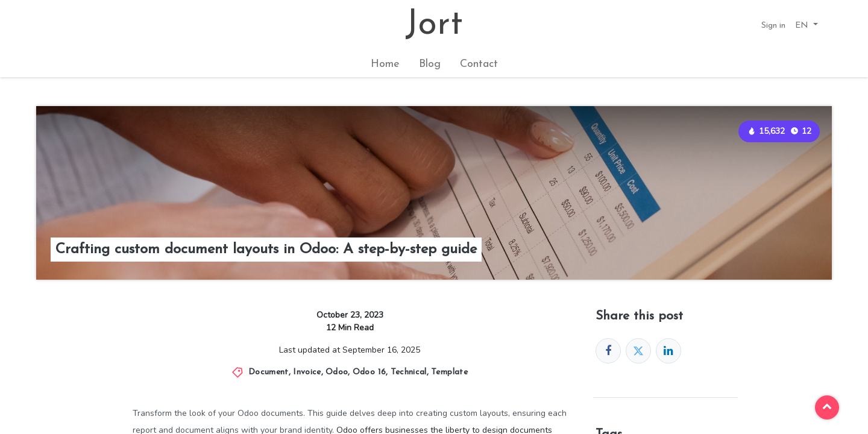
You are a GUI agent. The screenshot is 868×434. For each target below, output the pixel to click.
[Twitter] (638, 351)
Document (269, 372)
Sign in (773, 26)
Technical (409, 372)
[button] (807, 26)
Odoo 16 (369, 372)
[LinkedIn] (668, 351)
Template (449, 372)
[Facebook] (608, 351)
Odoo (337, 372)
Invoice (307, 372)
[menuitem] (385, 64)
